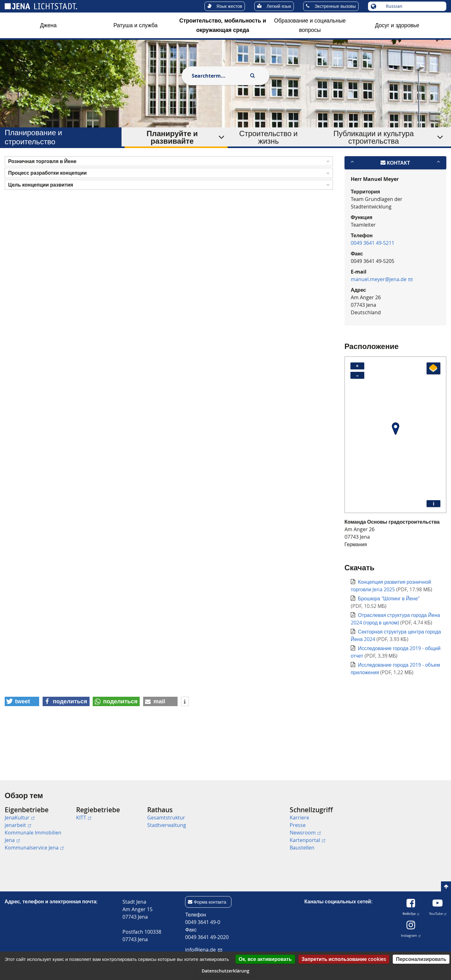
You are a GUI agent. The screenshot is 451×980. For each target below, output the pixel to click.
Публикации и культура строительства (374, 137)
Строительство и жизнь (268, 137)
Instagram (411, 934)
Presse (298, 825)
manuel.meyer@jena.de (382, 319)
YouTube (438, 913)
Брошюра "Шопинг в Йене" (389, 638)
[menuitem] (38, 829)
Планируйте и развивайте (172, 137)
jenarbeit (18, 825)
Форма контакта (210, 902)
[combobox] (219, 76)
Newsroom (305, 833)
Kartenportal (307, 840)
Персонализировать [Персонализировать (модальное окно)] (421, 959)
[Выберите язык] (412, 6)
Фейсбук (411, 913)
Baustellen (302, 848)
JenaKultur (20, 818)
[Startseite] (12, 164)
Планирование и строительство (33, 137)
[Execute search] (252, 76)
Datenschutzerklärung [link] (225, 971)
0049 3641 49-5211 (373, 283)
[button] (169, 201)
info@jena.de (203, 950)
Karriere (299, 818)
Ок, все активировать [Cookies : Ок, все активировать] (265, 959)
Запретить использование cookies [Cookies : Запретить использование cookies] (344, 959)
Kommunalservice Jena (34, 848)
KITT (84, 818)
